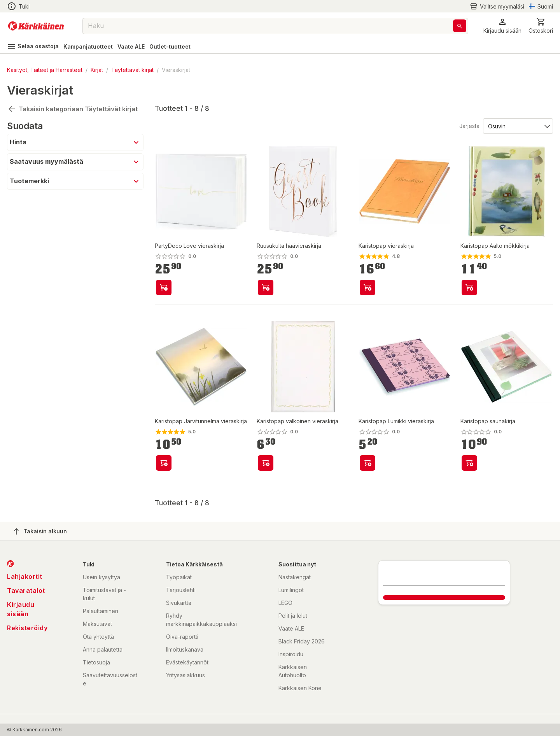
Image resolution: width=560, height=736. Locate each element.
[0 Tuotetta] (541, 26)
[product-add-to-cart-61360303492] (266, 463)
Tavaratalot (26, 591)
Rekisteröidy (27, 628)
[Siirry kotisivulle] (36, 26)
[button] (502, 26)
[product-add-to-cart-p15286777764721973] (164, 287)
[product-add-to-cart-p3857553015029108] (266, 287)
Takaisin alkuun (40, 531)
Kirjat (97, 70)
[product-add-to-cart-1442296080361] (367, 287)
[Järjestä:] (517, 126)
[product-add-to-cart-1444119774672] (164, 463)
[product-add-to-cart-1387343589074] (469, 287)
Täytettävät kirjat (132, 70)
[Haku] (460, 26)
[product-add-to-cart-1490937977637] (367, 463)
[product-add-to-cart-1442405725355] (469, 463)
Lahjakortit (25, 577)
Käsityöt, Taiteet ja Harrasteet (45, 70)
